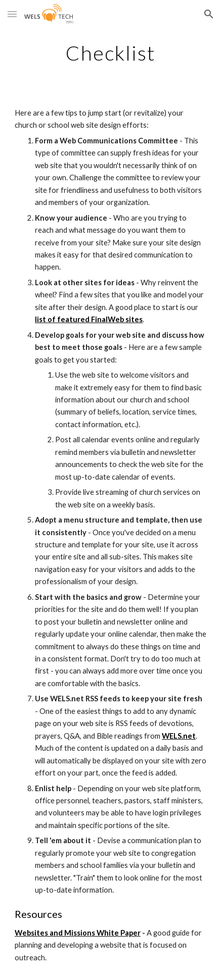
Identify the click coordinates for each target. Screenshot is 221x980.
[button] (12, 14)
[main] (111, 53)
